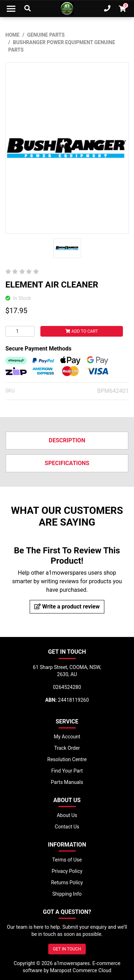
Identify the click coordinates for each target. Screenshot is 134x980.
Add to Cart (82, 331)
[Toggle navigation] (11, 9)
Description (67, 440)
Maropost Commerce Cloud (81, 970)
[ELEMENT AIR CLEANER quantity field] (20, 331)
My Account (67, 737)
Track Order (67, 748)
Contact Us (67, 827)
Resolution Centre (67, 759)
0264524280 (67, 687)
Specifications (67, 463)
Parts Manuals (67, 782)
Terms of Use (67, 860)
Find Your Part (67, 771)
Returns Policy (67, 882)
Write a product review (67, 607)
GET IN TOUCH (67, 949)
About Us (67, 815)
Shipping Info (67, 894)
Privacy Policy (67, 871)
